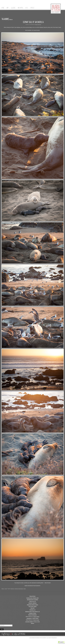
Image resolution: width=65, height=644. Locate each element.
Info (8, 8)
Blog (27, 8)
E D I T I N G (36, 620)
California (12, 589)
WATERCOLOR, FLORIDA (32, 600)
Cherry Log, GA (32, 601)
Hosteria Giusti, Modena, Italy (32, 598)
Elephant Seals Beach (19, 589)
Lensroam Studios (29, 622)
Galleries (13, 8)
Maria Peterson (38, 25)
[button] (61, 643)
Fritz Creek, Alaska (33, 606)
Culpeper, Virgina (32, 613)
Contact (32, 8)
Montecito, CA (32, 610)
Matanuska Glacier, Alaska (32, 605)
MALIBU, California (32, 603)
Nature (3, 589)
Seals (25, 589)
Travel (6, 589)
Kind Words (20, 8)
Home (3, 8)
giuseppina (29, 618)
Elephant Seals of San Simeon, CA (33, 22)
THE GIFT (33, 608)
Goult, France (36, 617)
